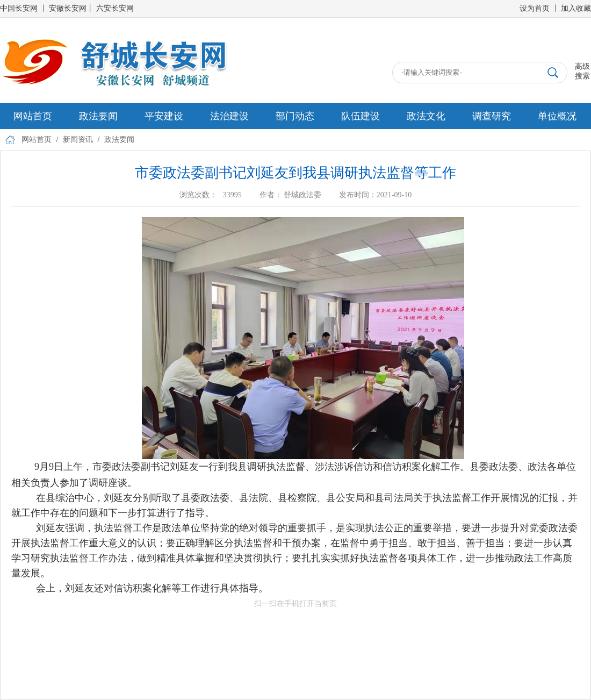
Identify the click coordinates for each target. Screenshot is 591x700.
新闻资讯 (78, 140)
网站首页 (33, 116)
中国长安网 (19, 8)
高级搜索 (582, 71)
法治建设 (229, 116)
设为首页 (535, 8)
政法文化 (426, 116)
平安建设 (164, 116)
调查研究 (492, 116)
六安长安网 (115, 8)
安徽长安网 (68, 8)
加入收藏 (576, 8)
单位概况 (557, 116)
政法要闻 (98, 116)
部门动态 (295, 116)
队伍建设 (361, 116)
